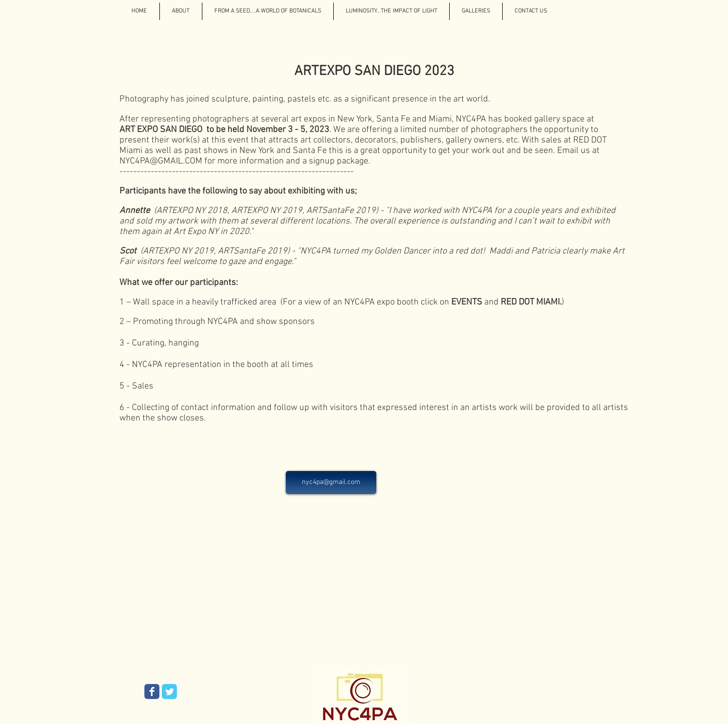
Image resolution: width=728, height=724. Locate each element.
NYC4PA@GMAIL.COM (161, 161)
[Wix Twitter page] (169, 691)
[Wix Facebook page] (152, 691)
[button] (476, 11)
